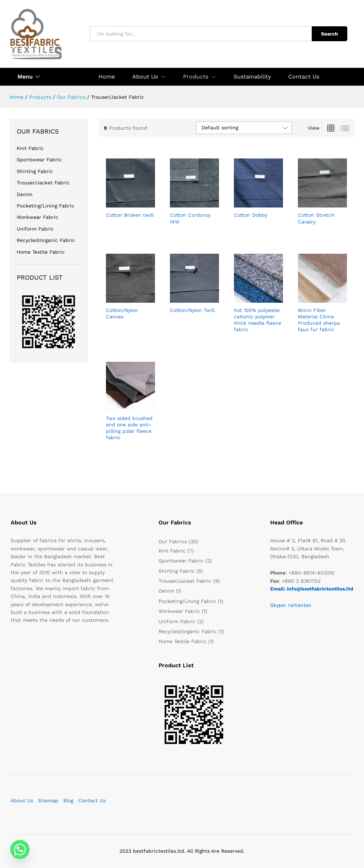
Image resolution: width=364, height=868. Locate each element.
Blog (68, 800)
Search (330, 34)
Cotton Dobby (251, 215)
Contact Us (304, 77)
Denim (25, 194)
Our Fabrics (173, 541)
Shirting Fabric (35, 171)
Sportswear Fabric (39, 160)
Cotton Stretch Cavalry (316, 218)
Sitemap (48, 800)
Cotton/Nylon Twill (192, 310)
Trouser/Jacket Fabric (43, 183)
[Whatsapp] (20, 850)
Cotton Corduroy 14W (190, 218)
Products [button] (196, 77)
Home (107, 77)
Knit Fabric (30, 148)
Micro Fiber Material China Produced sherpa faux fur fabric (319, 320)
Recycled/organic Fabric (46, 240)
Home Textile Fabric (41, 252)
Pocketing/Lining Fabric (45, 206)
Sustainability (252, 77)
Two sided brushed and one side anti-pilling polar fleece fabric (129, 428)
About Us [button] (145, 77)
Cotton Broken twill (130, 215)
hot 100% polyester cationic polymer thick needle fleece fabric (258, 320)
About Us (22, 800)
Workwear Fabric (38, 217)
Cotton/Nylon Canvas (122, 313)
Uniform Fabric (35, 229)
